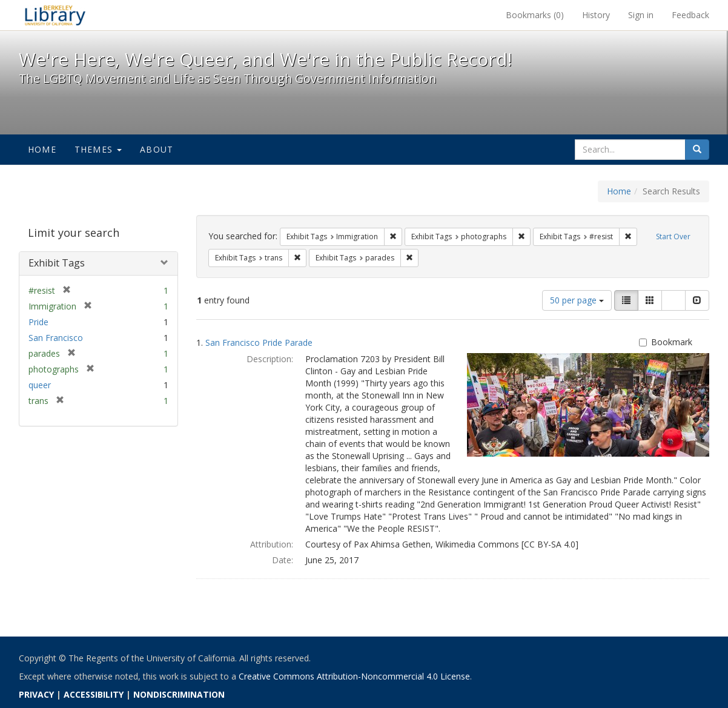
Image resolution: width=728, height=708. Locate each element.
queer (40, 385)
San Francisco (56, 338)
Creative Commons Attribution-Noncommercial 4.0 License (354, 676)
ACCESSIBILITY (94, 694)
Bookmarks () (535, 15)
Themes (98, 149)
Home (42, 149)
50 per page (577, 300)
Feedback (690, 15)
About (157, 149)
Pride (38, 322)
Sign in (641, 15)
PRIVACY (36, 694)
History (596, 15)
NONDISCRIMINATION (179, 694)
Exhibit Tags (57, 263)
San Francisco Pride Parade (259, 342)
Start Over (673, 237)
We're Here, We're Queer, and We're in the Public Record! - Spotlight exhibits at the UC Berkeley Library (55, 15)
